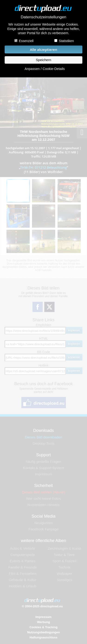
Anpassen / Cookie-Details (45, 69)
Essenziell (26, 41)
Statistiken (66, 41)
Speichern (43, 60)
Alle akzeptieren (44, 50)
